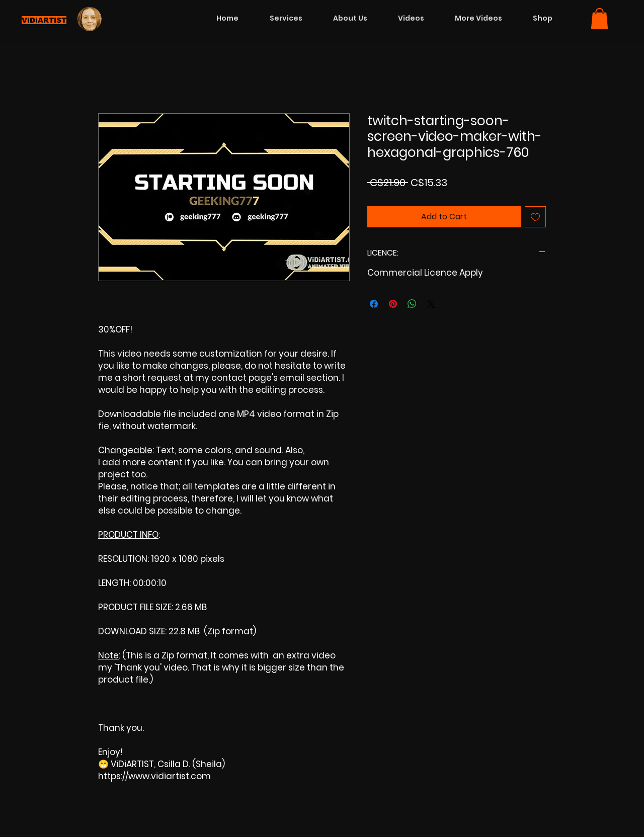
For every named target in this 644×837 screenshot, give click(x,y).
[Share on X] (431, 304)
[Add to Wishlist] (535, 217)
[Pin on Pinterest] (393, 304)
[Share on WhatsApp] (412, 304)
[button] (599, 19)
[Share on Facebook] (374, 304)
